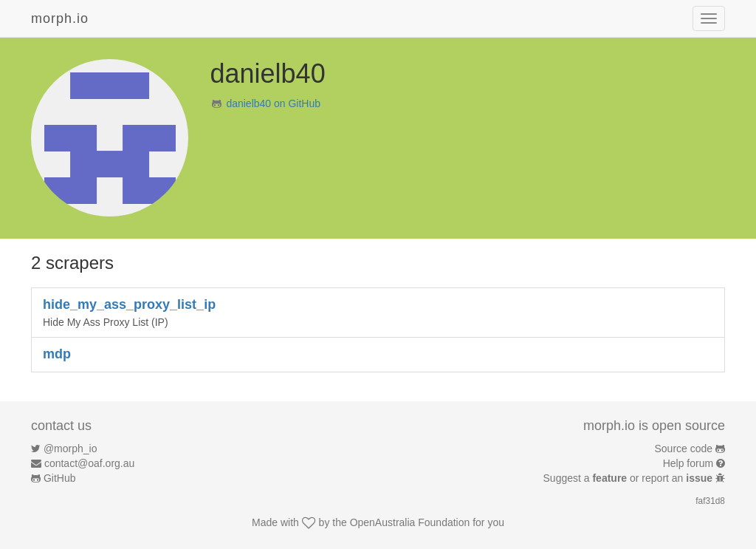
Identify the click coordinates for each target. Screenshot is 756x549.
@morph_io (71, 449)
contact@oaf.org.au (89, 463)
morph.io (60, 18)
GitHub (60, 478)
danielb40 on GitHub (273, 103)
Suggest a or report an (629, 478)
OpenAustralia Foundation (410, 522)
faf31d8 (710, 501)
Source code (684, 449)
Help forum (688, 463)
